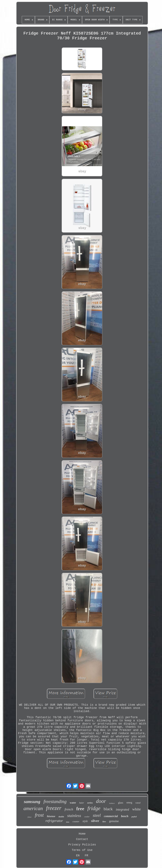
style (85, 821)
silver (95, 821)
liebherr (112, 803)
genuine (114, 821)
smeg (129, 803)
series (90, 803)
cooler (87, 817)
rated (138, 803)
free (80, 809)
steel (97, 815)
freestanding (55, 801)
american (33, 808)
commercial (111, 816)
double (61, 817)
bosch (125, 816)
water (73, 803)
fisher (30, 817)
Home (82, 834)
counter (76, 822)
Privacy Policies (82, 845)
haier (82, 803)
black (108, 809)
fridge (94, 808)
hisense (51, 816)
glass (121, 803)
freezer (54, 808)
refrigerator (54, 821)
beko (68, 822)
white (136, 809)
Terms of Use (82, 850)
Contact (82, 839)
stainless (74, 816)
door (101, 801)
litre (104, 822)
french (69, 809)
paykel (134, 817)
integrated (122, 809)
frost (39, 815)
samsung (32, 802)
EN (78, 856)
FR (87, 856)
